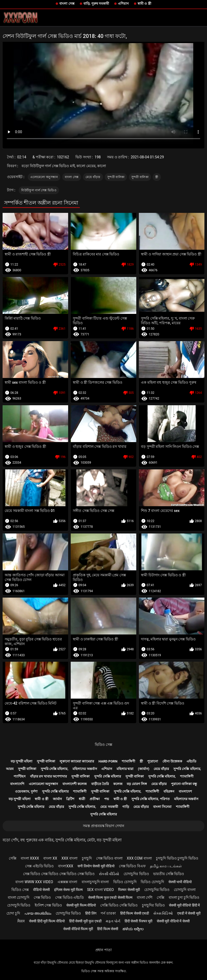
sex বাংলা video (101, 890)
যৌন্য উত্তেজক (172, 761)
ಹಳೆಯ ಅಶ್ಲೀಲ (133, 929)
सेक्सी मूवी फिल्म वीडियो (81, 905)
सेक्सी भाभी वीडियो (180, 882)
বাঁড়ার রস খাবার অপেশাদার (49, 776)
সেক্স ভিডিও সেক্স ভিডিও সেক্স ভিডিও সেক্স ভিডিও (59, 874)
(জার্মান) (144, 769)
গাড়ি (126, 807)
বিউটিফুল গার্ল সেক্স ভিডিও (39, 190)
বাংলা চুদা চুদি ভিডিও (184, 897)
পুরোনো (153, 761)
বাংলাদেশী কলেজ (75, 784)
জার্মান (57, 799)
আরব (10, 769)
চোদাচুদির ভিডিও (136, 874)
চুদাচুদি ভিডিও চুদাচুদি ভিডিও (177, 858)
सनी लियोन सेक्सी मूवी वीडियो (96, 866)
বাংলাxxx (66, 866)
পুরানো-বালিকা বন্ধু (184, 784)
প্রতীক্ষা (95, 799)
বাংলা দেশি (145, 897)
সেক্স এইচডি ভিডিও (39, 866)
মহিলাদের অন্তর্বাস (85, 769)
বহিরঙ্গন (169, 791)
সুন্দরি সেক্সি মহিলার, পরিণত (151, 799)
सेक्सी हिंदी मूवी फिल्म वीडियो (47, 921)
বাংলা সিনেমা (162, 807)
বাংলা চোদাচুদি (19, 897)
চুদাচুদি (87, 858)
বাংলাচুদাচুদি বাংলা (95, 882)
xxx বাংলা (69, 858)
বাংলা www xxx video (34, 882)
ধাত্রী (82, 799)
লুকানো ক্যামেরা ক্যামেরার (77, 761)
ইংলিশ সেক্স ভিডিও (48, 905)
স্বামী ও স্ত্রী (144, 4)
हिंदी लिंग (91, 913)
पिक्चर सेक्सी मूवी (129, 890)
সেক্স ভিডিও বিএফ (132, 866)
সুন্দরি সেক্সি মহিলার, (55, 769)
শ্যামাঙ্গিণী (129, 761)
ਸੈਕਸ (21, 921)
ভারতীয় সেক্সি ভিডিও (169, 874)
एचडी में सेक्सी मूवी (189, 913)
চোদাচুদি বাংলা (185, 890)
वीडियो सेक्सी (41, 890)
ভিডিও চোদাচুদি (125, 882)
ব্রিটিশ (70, 799)
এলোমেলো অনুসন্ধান (44, 177)
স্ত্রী (157, 177)
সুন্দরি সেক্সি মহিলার (107, 776)
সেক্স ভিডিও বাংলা (109, 858)
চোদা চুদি (13, 913)
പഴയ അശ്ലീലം (38, 913)
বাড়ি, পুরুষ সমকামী (96, 4)
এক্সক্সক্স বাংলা (67, 882)
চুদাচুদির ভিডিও (153, 905)
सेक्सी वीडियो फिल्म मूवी (78, 929)
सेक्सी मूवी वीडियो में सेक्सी (173, 921)
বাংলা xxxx (30, 858)
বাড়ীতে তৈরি (100, 784)
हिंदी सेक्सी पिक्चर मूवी (138, 921)
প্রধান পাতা (103, 950)
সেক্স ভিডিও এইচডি (69, 897)
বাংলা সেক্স (67, 4)
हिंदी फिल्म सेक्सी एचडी (135, 913)
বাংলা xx (50, 858)
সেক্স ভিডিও (42, 897)
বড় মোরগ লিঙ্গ (137, 784)
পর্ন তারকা (108, 913)
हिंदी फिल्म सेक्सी (108, 929)
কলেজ (118, 784)
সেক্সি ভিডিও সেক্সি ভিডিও (119, 905)
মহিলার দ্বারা (125, 769)
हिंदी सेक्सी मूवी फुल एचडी (85, 921)
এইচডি (191, 761)
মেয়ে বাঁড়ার (93, 177)
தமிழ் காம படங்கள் (166, 866)
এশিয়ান (123, 4)
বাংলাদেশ (185, 791)
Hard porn (108, 761)
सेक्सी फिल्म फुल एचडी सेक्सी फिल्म (110, 897)
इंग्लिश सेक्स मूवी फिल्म (68, 890)
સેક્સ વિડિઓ (163, 913)
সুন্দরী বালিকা (116, 177)
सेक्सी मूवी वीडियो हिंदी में (184, 905)
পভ (107, 799)
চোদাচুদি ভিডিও (19, 905)
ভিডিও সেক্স (103, 745)
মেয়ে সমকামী (109, 807)
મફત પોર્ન (113, 921)
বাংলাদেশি (17, 784)
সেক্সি (13, 858)
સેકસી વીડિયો (109, 874)
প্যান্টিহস (20, 776)
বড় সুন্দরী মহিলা (22, 761)
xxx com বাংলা (139, 858)
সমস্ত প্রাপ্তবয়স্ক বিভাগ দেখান (103, 826)
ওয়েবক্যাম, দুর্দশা (26, 791)
